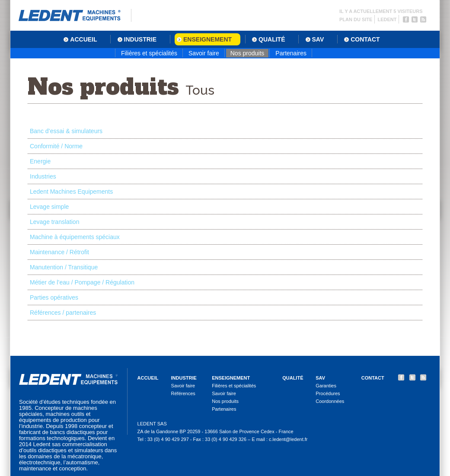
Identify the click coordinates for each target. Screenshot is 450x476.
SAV (320, 378)
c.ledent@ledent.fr (288, 439)
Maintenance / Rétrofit (59, 252)
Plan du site (356, 19)
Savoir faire (204, 53)
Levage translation (54, 222)
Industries (43, 176)
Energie (40, 161)
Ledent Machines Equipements (71, 192)
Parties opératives (54, 297)
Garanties (326, 386)
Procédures (328, 393)
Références (183, 393)
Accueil (148, 378)
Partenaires (291, 53)
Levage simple (49, 207)
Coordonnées (330, 401)
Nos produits (247, 53)
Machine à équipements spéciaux (75, 237)
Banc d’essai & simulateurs (66, 131)
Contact (373, 378)
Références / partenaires (63, 313)
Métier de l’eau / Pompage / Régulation (82, 282)
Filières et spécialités (149, 53)
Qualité (293, 378)
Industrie (184, 378)
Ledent (387, 19)
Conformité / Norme (56, 146)
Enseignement (231, 378)
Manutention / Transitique (64, 267)
